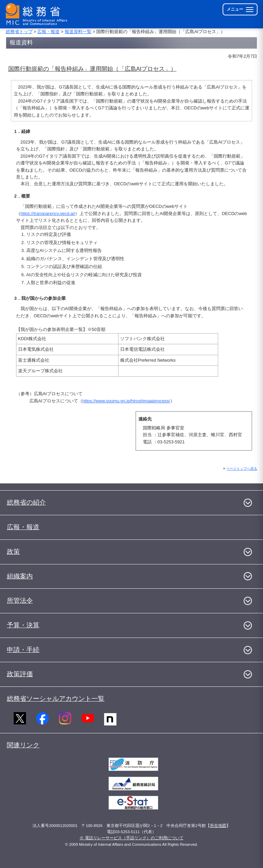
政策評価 (20, 674)
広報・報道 (48, 32)
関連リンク (23, 745)
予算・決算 (23, 625)
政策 (13, 552)
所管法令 (20, 600)
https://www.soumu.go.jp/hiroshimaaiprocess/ (126, 401)
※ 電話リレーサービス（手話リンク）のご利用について (131, 838)
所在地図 (218, 826)
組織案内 (20, 576)
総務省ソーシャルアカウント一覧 (56, 699)
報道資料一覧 (78, 32)
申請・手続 (23, 650)
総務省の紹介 (26, 502)
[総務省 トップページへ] (38, 14)
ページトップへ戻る (242, 469)
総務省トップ (19, 32)
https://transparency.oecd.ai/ (48, 213)
